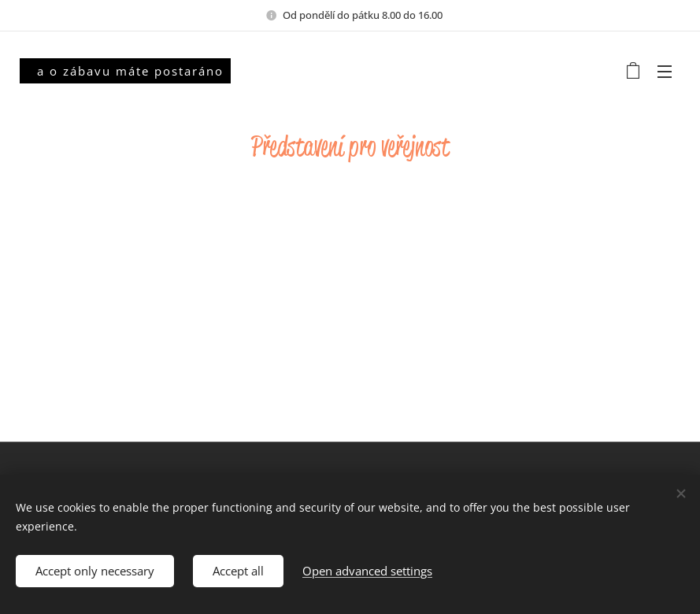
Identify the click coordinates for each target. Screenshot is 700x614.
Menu (665, 72)
